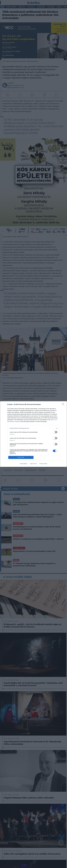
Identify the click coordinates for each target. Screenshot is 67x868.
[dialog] (33, 434)
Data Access (33, 464)
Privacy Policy (43, 464)
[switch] (55, 432)
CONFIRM (21, 457)
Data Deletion (24, 464)
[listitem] (33, 428)
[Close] (64, 405)
